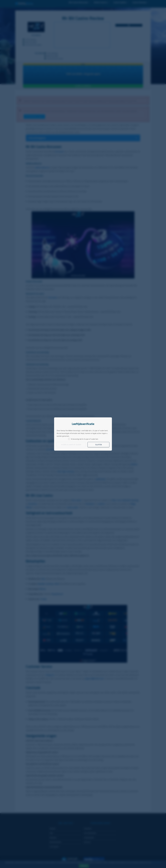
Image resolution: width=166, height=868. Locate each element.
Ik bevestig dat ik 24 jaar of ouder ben (85, 439)
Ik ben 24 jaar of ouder (71, 445)
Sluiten (99, 445)
